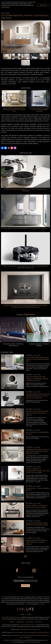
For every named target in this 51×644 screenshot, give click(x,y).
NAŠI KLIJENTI (30, 622)
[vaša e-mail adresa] (25, 581)
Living (3, 13)
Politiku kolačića (6, 7)
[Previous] (2, 37)
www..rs (23, 629)
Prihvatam (43, 5)
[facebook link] (17, 571)
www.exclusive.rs (44, 632)
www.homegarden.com (29, 635)
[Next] (49, 37)
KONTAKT (39, 622)
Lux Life (3, 597)
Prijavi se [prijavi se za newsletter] (26, 586)
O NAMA (12, 622)
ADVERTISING (20, 622)
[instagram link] (34, 571)
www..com (34, 629)
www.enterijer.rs (15, 635)
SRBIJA (29, 614)
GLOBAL (22, 614)
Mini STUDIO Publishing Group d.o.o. (11, 617)
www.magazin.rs (18, 632)
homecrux (4, 51)
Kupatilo (7, 13)
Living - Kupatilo (36, 355)
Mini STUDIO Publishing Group (32, 642)
